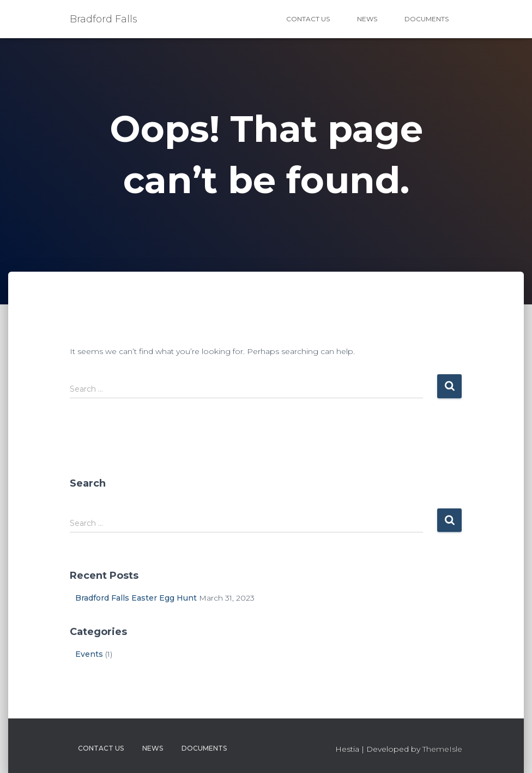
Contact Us (308, 19)
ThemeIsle (442, 749)
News (367, 19)
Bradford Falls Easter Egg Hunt (136, 598)
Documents (427, 19)
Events (89, 654)
